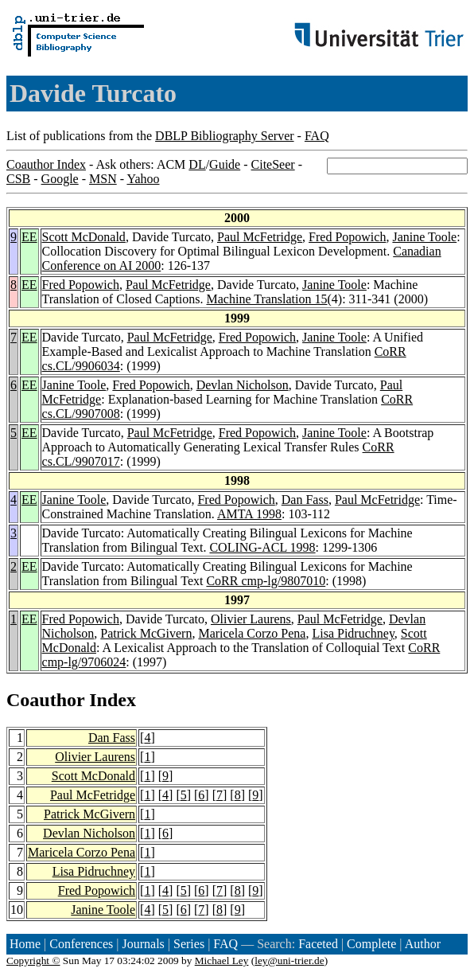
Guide (225, 164)
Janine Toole (424, 237)
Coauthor (45, 700)
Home (25, 944)
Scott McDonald (84, 237)
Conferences (81, 944)
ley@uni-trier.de (289, 960)
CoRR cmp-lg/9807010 (266, 581)
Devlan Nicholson (243, 385)
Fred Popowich (347, 237)
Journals (143, 944)
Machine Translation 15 (267, 299)
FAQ (317, 136)
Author (423, 944)
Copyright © (33, 960)
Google (60, 179)
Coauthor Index (46, 164)
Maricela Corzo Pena (252, 633)
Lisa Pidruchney (353, 633)
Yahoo (143, 179)
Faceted (318, 944)
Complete (371, 944)
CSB (18, 179)
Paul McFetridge (260, 237)
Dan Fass (305, 500)
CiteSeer (273, 164)
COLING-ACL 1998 (262, 547)
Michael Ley (222, 960)
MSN (103, 179)
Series (189, 944)
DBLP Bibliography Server (225, 136)
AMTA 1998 (249, 514)
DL (197, 164)
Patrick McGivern (146, 633)
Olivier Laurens (251, 619)
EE (29, 237)
